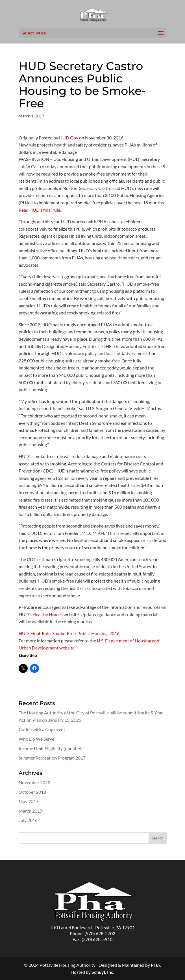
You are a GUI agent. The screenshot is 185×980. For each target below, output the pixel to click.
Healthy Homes (48, 614)
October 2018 (32, 792)
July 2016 (28, 820)
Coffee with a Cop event (42, 729)
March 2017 (31, 811)
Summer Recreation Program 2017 (52, 758)
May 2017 (29, 801)
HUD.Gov (69, 138)
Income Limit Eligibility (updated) (51, 748)
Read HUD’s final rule (39, 210)
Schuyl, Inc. (103, 972)
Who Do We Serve (36, 739)
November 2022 (34, 782)
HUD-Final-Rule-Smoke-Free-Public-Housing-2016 (69, 633)
